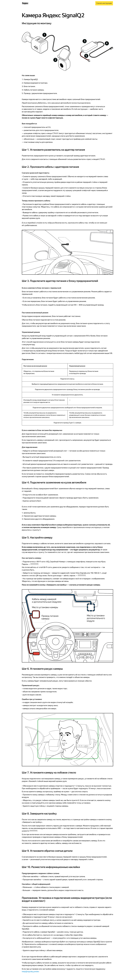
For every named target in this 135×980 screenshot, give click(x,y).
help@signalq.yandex (30, 971)
